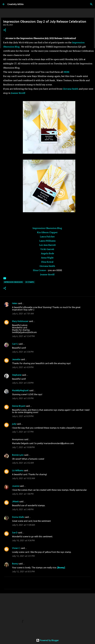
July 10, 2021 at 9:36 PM (23, 540)
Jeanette (16, 359)
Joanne (16, 486)
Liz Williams (18, 470)
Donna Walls (18, 517)
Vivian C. (16, 548)
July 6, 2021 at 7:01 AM (23, 314)
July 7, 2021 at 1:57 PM (23, 432)
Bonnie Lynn (18, 455)
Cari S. (15, 344)
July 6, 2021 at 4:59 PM (23, 367)
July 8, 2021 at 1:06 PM (23, 494)
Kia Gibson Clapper (47, 232)
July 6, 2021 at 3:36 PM (23, 352)
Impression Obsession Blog (47, 228)
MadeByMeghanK (20, 390)
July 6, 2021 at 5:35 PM (23, 398)
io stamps (30, 282)
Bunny (15, 564)
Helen (15, 303)
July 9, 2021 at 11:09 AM (24, 525)
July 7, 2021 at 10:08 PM (23, 447)
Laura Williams (47, 241)
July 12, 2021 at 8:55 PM (23, 571)
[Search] (91, 4)
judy (14, 424)
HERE (67, 72)
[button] (5, 30)
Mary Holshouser (20, 321)
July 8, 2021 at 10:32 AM (24, 478)
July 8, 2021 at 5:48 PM (23, 509)
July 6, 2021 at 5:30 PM (23, 383)
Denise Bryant (19, 406)
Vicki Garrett (47, 249)
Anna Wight (47, 258)
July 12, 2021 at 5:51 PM (23, 556)
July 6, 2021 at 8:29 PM (23, 416)
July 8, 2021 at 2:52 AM (23, 463)
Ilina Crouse (39, 270)
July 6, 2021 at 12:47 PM (23, 336)
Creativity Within (15, 4)
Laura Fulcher (47, 237)
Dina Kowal (47, 262)
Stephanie (17, 375)
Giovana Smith (70, 89)
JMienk (15, 501)
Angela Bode (47, 253)
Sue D (15, 533)
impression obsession (13, 282)
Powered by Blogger (47, 640)
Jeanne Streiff (18, 93)
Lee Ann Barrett (47, 245)
